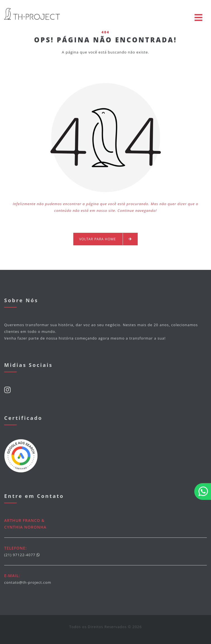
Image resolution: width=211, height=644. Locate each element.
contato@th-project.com (28, 582)
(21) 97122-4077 (20, 555)
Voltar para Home (105, 239)
